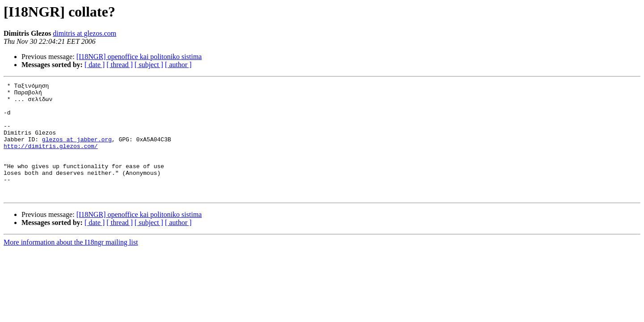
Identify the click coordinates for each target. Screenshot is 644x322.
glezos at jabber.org (77, 151)
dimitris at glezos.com (85, 33)
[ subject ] (149, 65)
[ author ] (178, 65)
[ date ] (95, 65)
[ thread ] (120, 65)
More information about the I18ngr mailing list (71, 265)
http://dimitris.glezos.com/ (51, 159)
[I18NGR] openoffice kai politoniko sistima (139, 57)
